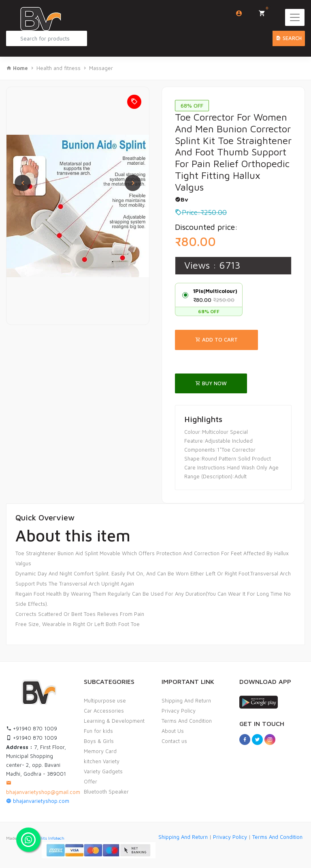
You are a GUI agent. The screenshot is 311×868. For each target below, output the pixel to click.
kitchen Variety (102, 761)
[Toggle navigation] (295, 17)
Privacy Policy (179, 711)
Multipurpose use (105, 700)
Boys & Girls (99, 741)
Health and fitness (59, 68)
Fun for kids (98, 731)
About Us (173, 731)
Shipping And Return (186, 700)
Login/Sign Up (239, 13)
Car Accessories (104, 711)
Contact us (174, 741)
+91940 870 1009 (32, 728)
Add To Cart (216, 340)
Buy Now (211, 383)
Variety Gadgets (103, 771)
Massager (101, 68)
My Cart (265, 11)
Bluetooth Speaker (106, 792)
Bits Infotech (52, 838)
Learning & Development (114, 721)
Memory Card (100, 751)
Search (289, 38)
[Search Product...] (47, 38)
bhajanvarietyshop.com (38, 801)
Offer (91, 781)
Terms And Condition (187, 721)
